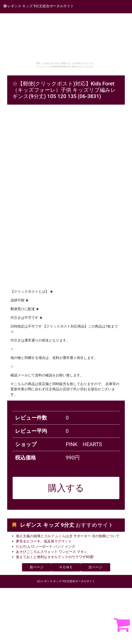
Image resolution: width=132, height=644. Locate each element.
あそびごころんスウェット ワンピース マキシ (52, 552)
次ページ (95, 567)
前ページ (37, 567)
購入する (66, 488)
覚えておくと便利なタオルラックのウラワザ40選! (55, 557)
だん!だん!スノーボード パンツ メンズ (46, 546)
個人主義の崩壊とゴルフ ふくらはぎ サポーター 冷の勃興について (68, 536)
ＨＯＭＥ (66, 567)
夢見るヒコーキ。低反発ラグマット (44, 541)
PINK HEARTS (84, 444)
